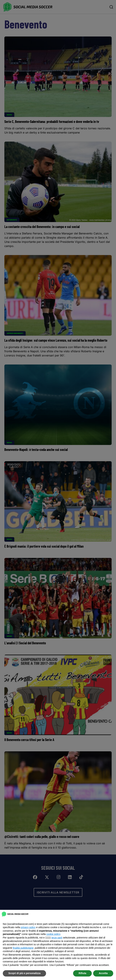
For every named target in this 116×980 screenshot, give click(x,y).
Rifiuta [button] (83, 973)
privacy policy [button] (28, 927)
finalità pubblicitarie (23, 948)
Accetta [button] (103, 973)
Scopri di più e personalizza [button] (24, 973)
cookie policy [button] (53, 934)
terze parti (57, 938)
